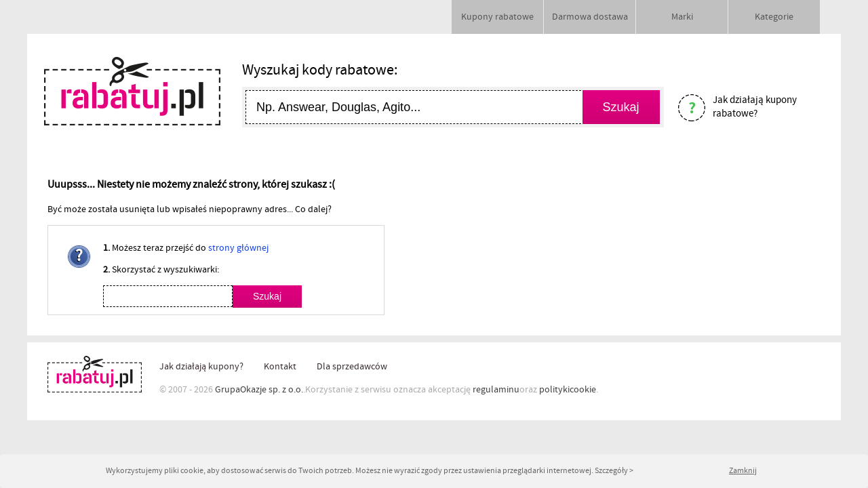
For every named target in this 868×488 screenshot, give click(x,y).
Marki (682, 17)
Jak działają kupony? (201, 367)
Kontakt (280, 367)
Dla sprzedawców (352, 367)
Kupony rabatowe (497, 17)
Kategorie (774, 17)
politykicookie (568, 390)
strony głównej (238, 248)
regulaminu (496, 390)
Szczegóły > (614, 471)
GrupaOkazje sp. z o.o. (259, 390)
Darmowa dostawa (590, 17)
